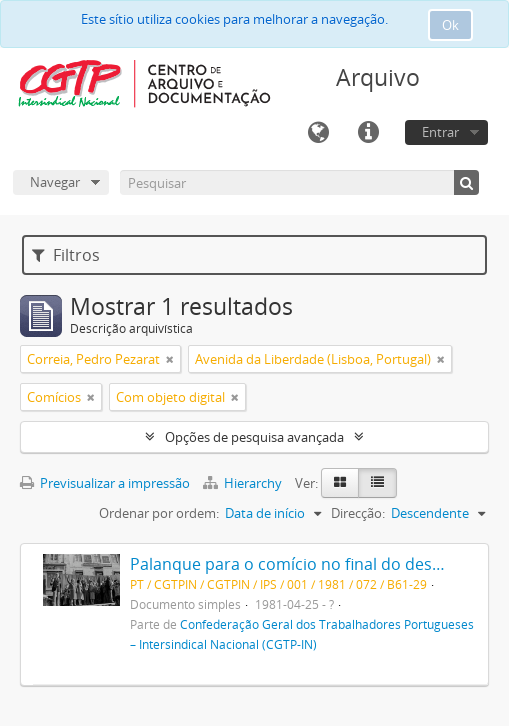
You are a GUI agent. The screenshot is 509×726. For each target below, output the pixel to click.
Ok (450, 25)
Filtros (66, 255)
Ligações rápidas (368, 133)
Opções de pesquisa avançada (254, 437)
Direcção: (358, 513)
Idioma (318, 133)
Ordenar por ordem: (159, 513)
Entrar (440, 132)
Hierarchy (244, 483)
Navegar (55, 182)
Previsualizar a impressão (105, 483)
